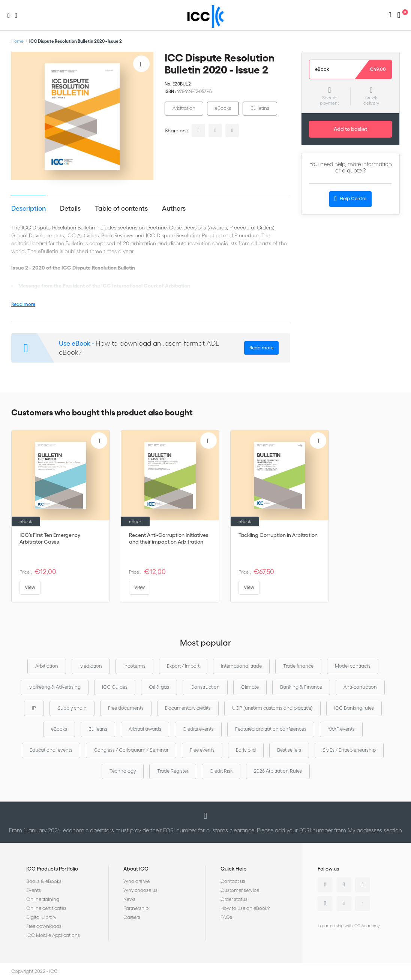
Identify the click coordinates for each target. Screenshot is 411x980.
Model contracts (353, 666)
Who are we (136, 881)
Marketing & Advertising (55, 687)
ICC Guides (115, 687)
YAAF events (341, 729)
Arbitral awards (145, 729)
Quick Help (234, 869)
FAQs (226, 917)
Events (34, 890)
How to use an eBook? (245, 908)
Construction (205, 687)
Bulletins (260, 108)
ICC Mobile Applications (53, 935)
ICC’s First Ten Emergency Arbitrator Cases (50, 538)
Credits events (198, 729)
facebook (232, 130)
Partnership (136, 908)
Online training (43, 899)
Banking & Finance (301, 687)
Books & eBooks (44, 881)
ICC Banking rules (354, 708)
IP (34, 708)
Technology (123, 771)
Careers (132, 917)
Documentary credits (188, 708)
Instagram (325, 904)
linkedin (198, 130)
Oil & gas (159, 687)
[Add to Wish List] (141, 64)
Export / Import (183, 666)
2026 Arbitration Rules (278, 771)
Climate (250, 687)
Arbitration (184, 108)
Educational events (51, 750)
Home (17, 41)
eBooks (223, 108)
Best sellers (289, 750)
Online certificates (46, 908)
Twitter (344, 885)
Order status (234, 899)
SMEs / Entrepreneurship (349, 750)
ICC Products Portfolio (52, 869)
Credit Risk (221, 771)
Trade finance (298, 666)
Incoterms (134, 666)
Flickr (363, 904)
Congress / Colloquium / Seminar (131, 750)
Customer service (240, 890)
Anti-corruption (360, 687)
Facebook (363, 885)
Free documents (126, 708)
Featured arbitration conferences (271, 729)
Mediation (91, 666)
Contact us (233, 881)
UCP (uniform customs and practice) (272, 708)
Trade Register (173, 771)
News (129, 899)
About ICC (136, 869)
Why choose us (140, 890)
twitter (215, 130)
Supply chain (72, 708)
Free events (202, 750)
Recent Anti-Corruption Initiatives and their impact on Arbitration (169, 538)
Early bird (246, 750)
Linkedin (325, 885)
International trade (241, 666)
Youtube (344, 904)
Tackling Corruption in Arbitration (278, 535)
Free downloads (44, 926)
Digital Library (41, 917)
